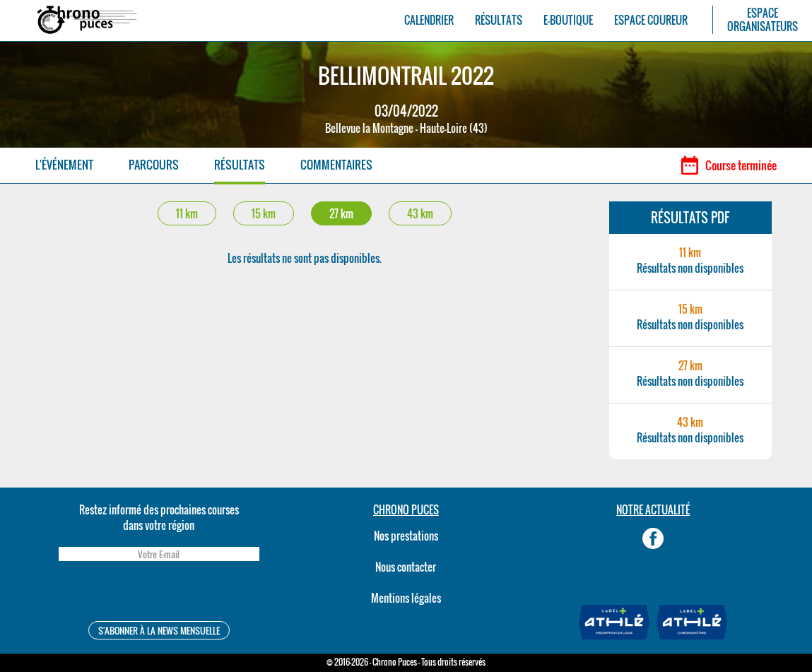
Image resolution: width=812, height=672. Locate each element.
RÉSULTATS (499, 20)
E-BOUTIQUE (568, 20)
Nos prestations (406, 536)
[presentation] (159, 593)
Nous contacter (406, 567)
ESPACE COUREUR (651, 20)
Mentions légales (406, 598)
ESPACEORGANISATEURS (763, 20)
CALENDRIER (429, 20)
